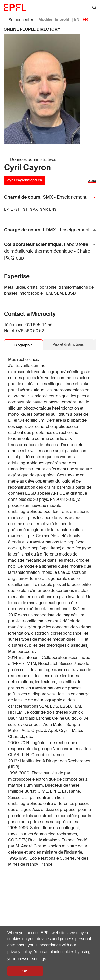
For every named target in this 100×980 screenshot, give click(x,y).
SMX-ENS (48, 209)
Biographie (23, 345)
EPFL (8, 209)
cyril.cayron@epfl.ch (25, 180)
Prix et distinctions (68, 344)
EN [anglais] (77, 19)
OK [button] (25, 971)
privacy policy (20, 952)
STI (18, 209)
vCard (92, 181)
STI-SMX (30, 209)
